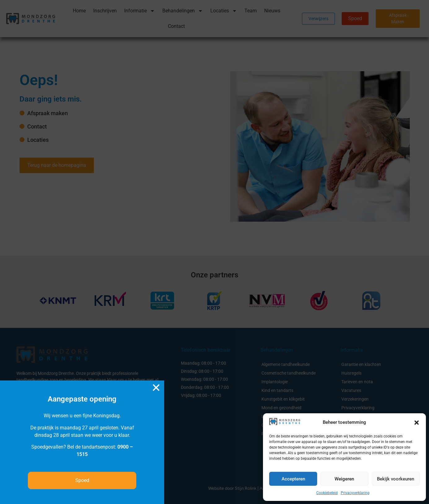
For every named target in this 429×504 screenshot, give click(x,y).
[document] (214, 252)
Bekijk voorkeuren (396, 479)
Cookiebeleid (327, 493)
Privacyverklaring (355, 493)
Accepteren (293, 479)
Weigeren (344, 479)
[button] (417, 423)
